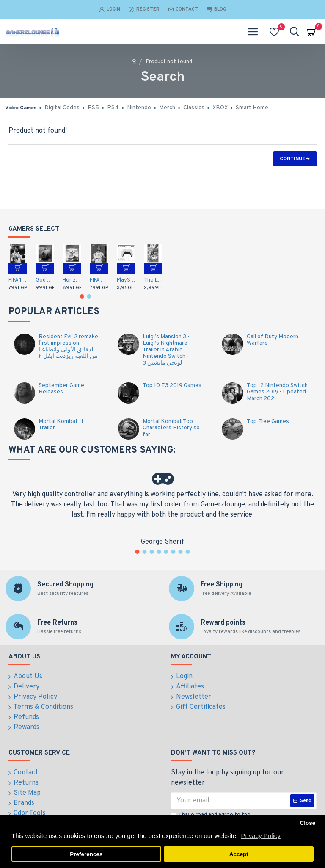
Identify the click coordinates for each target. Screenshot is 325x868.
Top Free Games (268, 422)
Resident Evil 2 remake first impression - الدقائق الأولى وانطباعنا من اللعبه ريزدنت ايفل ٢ (68, 347)
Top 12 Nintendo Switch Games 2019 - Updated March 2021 (277, 392)
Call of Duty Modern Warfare (273, 340)
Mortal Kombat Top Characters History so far (171, 428)
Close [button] (307, 823)
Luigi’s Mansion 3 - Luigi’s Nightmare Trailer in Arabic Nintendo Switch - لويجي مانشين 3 (166, 350)
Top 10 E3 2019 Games (172, 386)
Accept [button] (239, 854)
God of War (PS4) (45, 280)
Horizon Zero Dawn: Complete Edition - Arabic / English (72, 280)
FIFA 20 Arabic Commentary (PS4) (99, 280)
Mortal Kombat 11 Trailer (61, 425)
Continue (292, 159)
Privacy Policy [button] (260, 836)
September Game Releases (61, 389)
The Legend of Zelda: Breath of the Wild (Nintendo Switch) (153, 280)
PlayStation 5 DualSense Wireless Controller (126, 280)
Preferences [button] (86, 854)
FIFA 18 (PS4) (18, 280)
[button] (82, 296)
